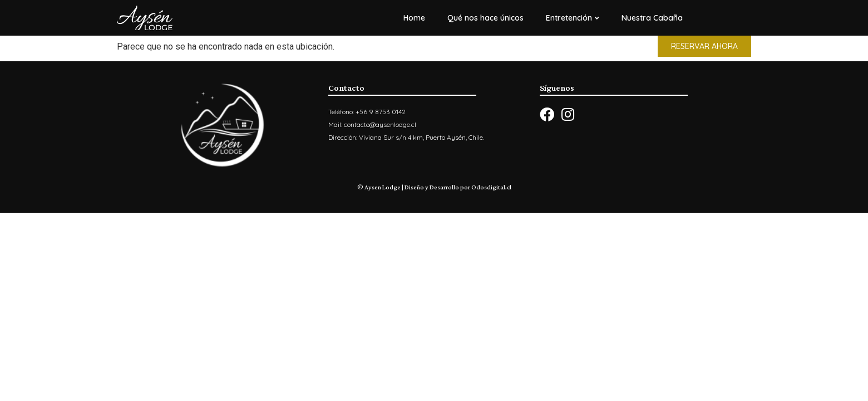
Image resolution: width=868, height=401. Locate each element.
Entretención (573, 18)
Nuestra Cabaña (652, 18)
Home (414, 18)
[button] (704, 46)
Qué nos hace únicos (485, 18)
